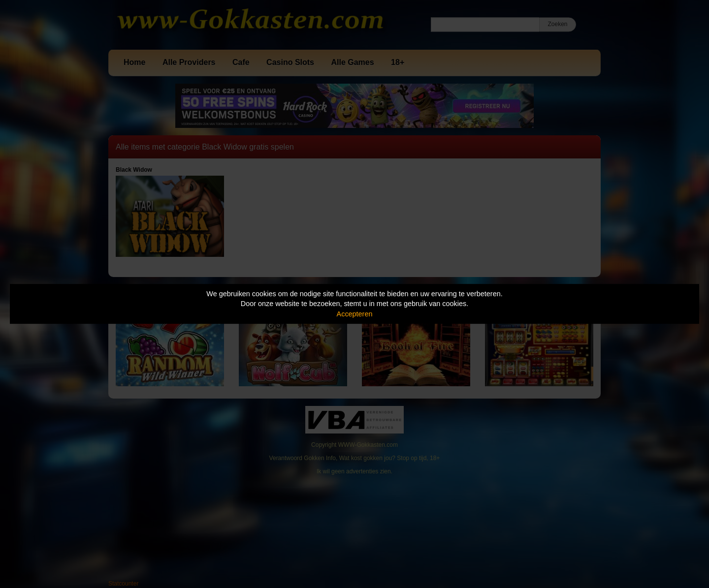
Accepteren (355, 314)
